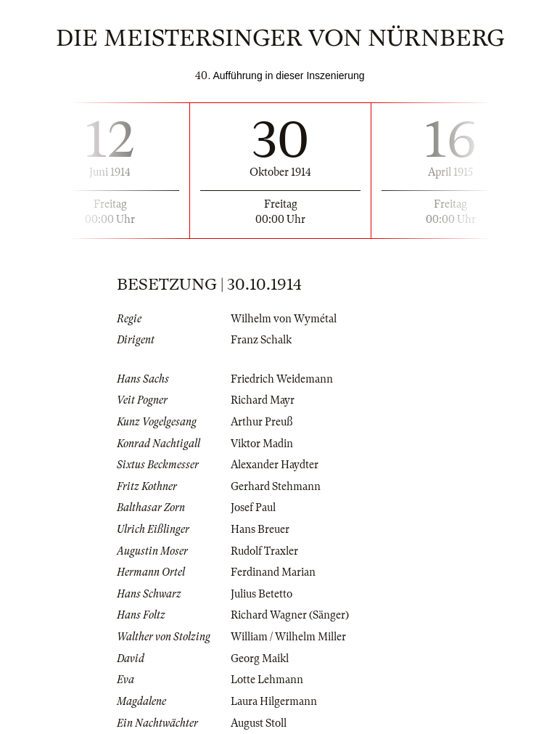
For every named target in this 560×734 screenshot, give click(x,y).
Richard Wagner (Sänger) (290, 615)
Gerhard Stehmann (276, 486)
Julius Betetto (262, 594)
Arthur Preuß (262, 422)
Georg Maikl (260, 658)
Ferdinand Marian (273, 572)
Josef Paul (253, 507)
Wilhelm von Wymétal (284, 319)
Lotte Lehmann (267, 680)
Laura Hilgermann (274, 701)
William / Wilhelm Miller (288, 637)
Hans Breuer (260, 529)
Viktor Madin (262, 444)
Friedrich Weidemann (282, 379)
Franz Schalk (261, 340)
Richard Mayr (263, 400)
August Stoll (259, 723)
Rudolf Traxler (264, 551)
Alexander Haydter (275, 465)
